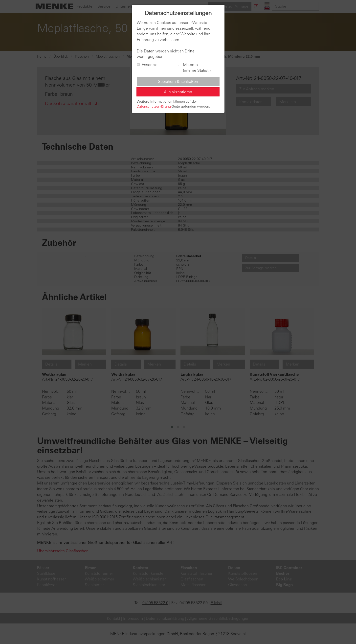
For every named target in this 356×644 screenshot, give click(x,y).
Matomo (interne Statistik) (195, 67)
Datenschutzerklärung (154, 106)
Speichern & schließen (178, 81)
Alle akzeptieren (178, 92)
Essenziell (148, 65)
